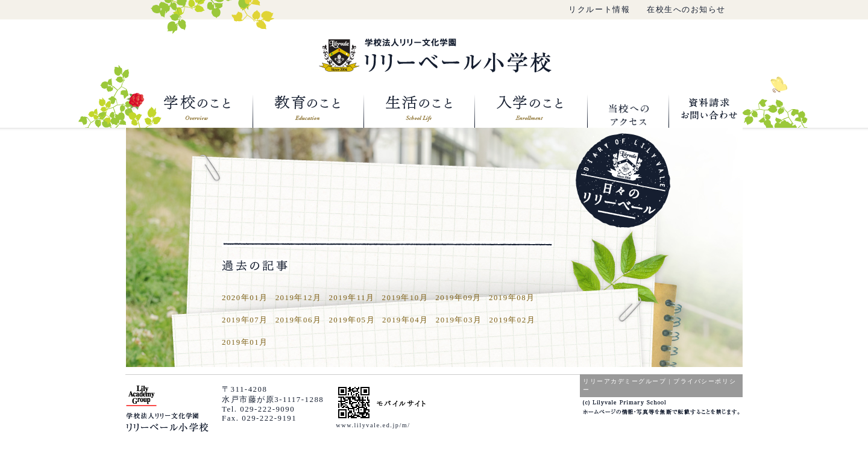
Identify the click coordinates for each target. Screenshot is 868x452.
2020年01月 (245, 298)
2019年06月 (299, 320)
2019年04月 (405, 320)
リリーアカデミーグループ (624, 381)
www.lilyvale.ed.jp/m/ (373, 425)
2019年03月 (459, 320)
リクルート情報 (599, 10)
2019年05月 (352, 320)
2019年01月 (245, 342)
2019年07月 (245, 320)
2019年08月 (512, 298)
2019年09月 (458, 298)
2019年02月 (512, 320)
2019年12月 (299, 298)
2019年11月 (351, 298)
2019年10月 (405, 298)
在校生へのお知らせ (686, 10)
